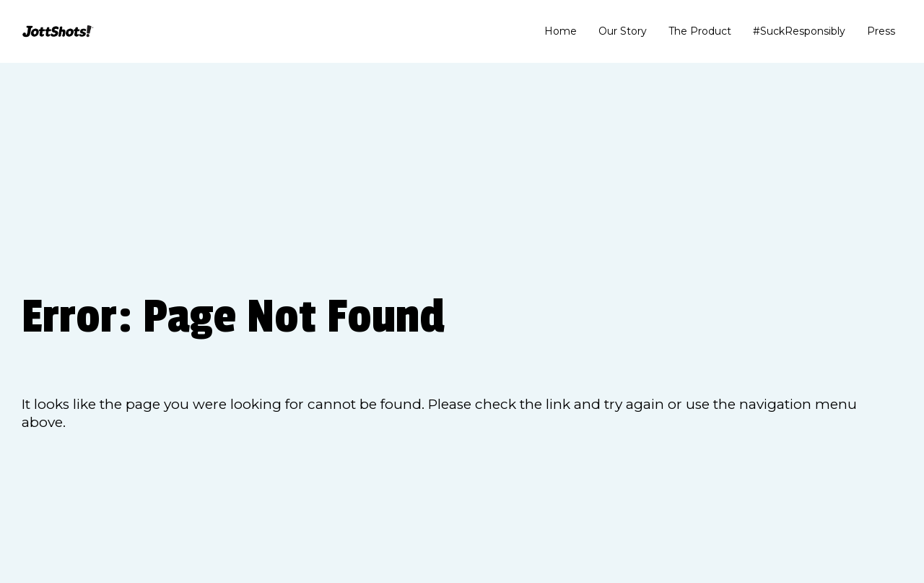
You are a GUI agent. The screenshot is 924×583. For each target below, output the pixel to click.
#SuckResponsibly (799, 31)
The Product (700, 31)
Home (561, 31)
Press (881, 31)
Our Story (623, 31)
